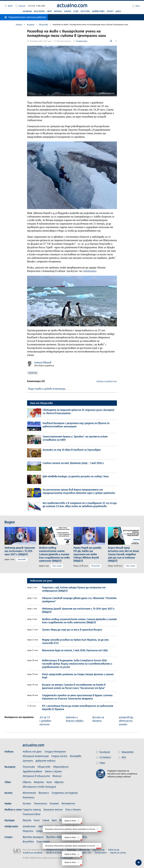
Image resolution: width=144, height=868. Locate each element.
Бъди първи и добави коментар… (48, 389)
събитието (89, 271)
